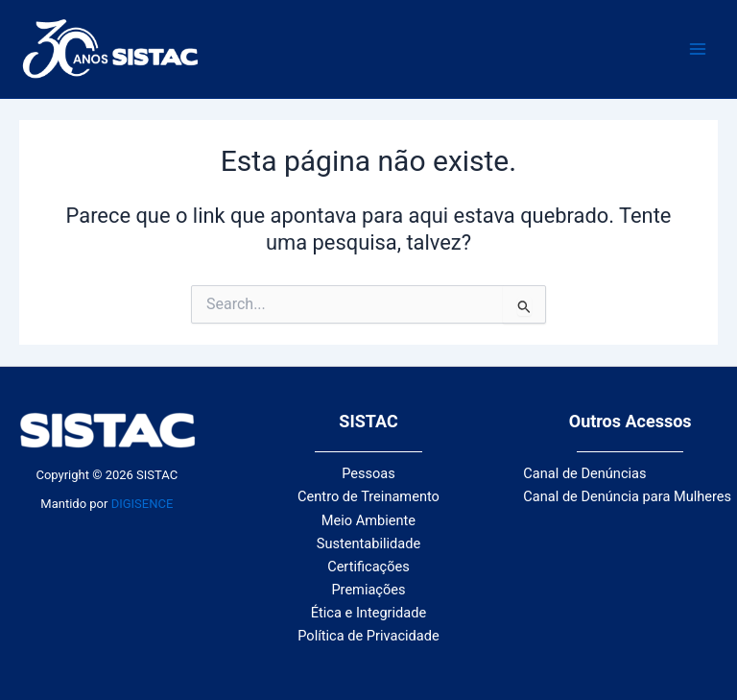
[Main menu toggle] (698, 49)
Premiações (368, 590)
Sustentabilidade (368, 543)
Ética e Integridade (368, 613)
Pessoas (368, 473)
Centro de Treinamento (368, 496)
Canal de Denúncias (584, 473)
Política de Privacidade (368, 636)
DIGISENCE (143, 504)
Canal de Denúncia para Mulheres (627, 496)
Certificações (368, 567)
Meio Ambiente (368, 520)
